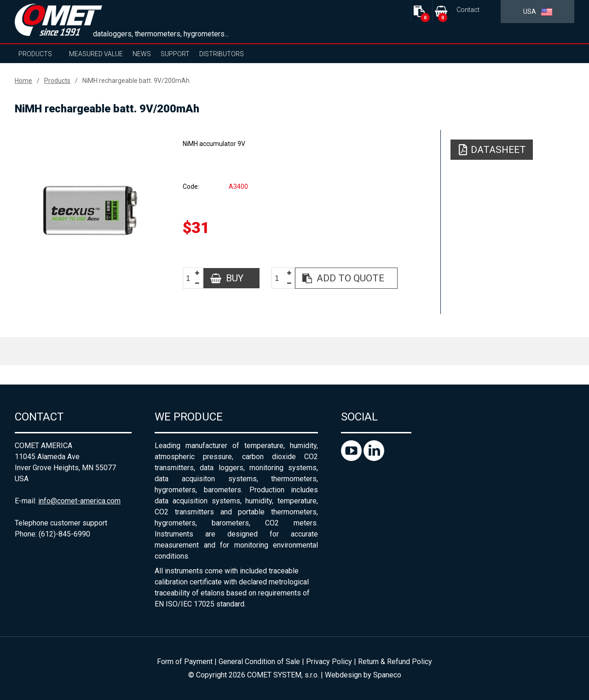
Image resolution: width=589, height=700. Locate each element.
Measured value (96, 54)
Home (23, 81)
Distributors (222, 54)
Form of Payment (185, 662)
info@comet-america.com (79, 501)
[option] (90, 210)
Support (175, 54)
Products (35, 54)
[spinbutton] (191, 278)
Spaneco (387, 675)
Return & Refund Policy (395, 662)
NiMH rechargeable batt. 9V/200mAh (136, 81)
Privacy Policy (329, 662)
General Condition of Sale (259, 662)
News (142, 54)
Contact (468, 10)
